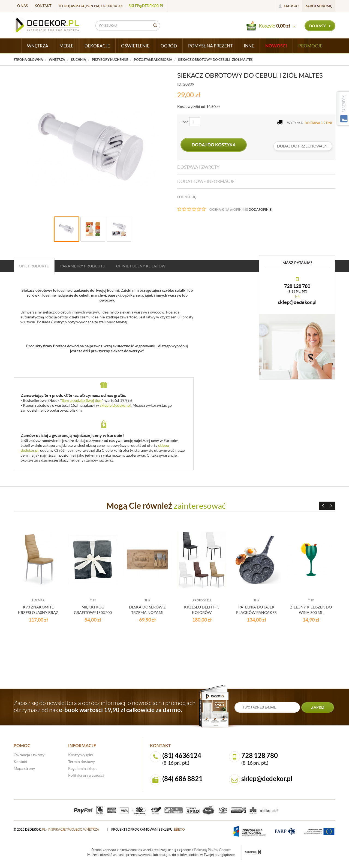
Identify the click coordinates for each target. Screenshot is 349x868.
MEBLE (66, 46)
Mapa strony (24, 768)
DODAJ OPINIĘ (260, 210)
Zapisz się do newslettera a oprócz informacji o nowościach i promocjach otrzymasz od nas (105, 706)
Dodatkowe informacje (206, 181)
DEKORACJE (97, 46)
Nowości (276, 46)
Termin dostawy (82, 762)
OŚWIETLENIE (135, 46)
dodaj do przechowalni (303, 146)
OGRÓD (169, 46)
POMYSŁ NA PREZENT (210, 46)
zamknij (253, 852)
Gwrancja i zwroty (29, 755)
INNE (249, 46)
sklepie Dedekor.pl (115, 405)
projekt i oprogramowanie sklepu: (148, 829)
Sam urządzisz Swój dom (82, 400)
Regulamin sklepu (83, 768)
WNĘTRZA (38, 46)
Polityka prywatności (86, 775)
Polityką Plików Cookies (213, 850)
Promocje (310, 46)
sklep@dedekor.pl (146, 6)
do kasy (320, 26)
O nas (22, 6)
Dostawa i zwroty (198, 167)
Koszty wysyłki (81, 755)
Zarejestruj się (319, 6)
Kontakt (43, 6)
